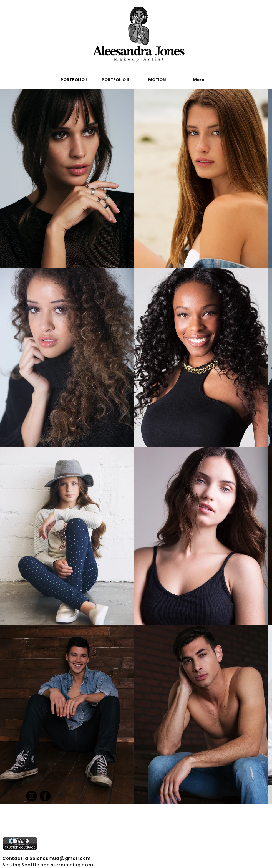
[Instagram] (32, 796)
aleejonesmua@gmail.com (58, 858)
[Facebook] (45, 796)
